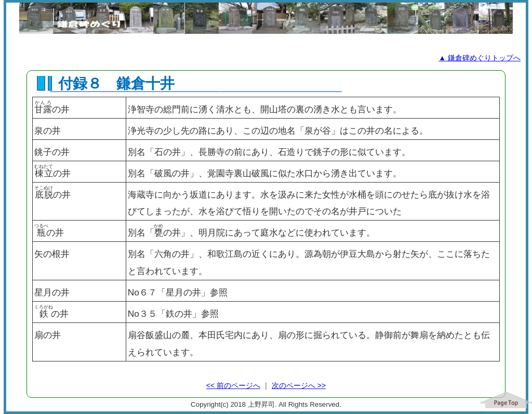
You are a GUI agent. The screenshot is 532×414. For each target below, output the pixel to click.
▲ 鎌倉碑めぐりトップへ (480, 58)
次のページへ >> (299, 385)
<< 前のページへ (233, 385)
